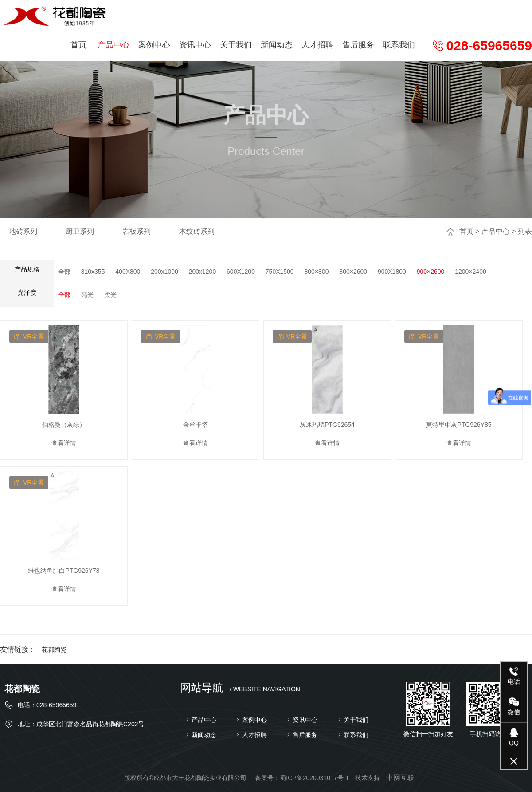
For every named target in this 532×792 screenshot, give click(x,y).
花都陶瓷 (54, 650)
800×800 (317, 272)
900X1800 (392, 272)
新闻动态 (277, 45)
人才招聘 (317, 45)
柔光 (110, 295)
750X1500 (280, 272)
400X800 (128, 272)
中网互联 (400, 778)
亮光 (87, 295)
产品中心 (113, 45)
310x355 (93, 272)
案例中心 (154, 45)
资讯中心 (195, 45)
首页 (78, 45)
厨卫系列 (80, 231)
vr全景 (29, 336)
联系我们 (399, 45)
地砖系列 (23, 231)
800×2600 (353, 272)
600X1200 (241, 272)
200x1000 (164, 272)
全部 (64, 272)
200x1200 (203, 272)
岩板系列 (137, 231)
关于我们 (236, 45)
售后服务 (358, 45)
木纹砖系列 (197, 231)
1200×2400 (470, 272)
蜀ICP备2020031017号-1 (314, 778)
